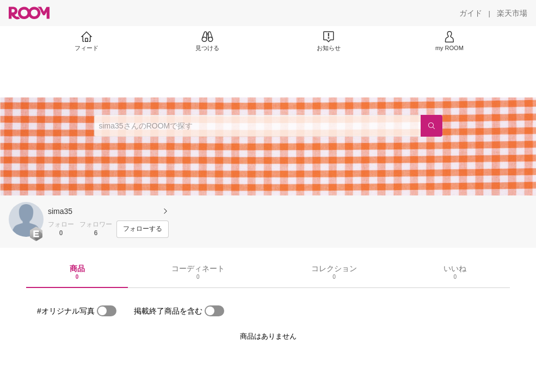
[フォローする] (143, 229)
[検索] (432, 126)
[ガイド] (471, 13)
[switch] (107, 311)
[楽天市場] (512, 13)
